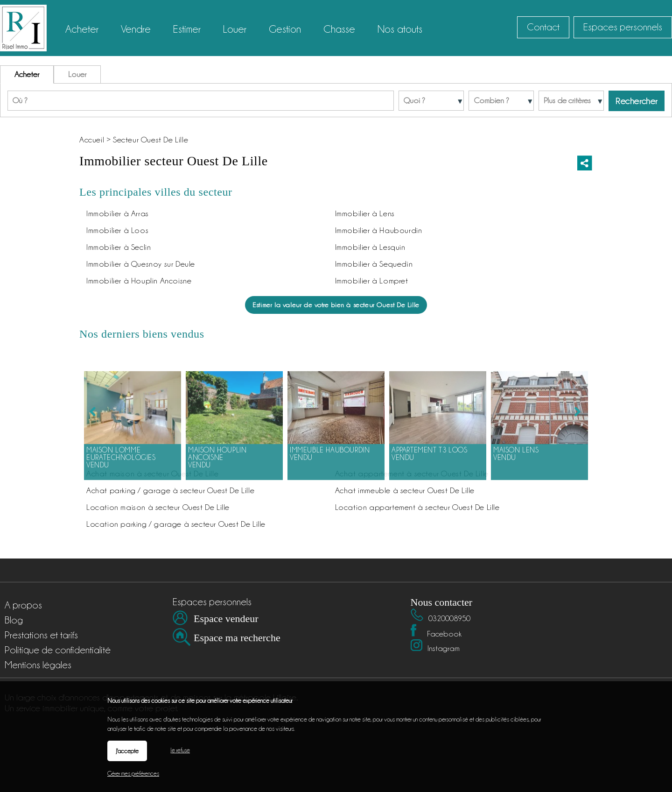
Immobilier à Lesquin (370, 247)
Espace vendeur (226, 619)
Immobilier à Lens (365, 213)
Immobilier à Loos (117, 230)
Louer (77, 74)
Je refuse (180, 750)
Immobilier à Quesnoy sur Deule (141, 264)
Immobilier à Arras (118, 213)
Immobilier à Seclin (119, 247)
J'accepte (127, 751)
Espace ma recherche (237, 638)
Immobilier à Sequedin (374, 264)
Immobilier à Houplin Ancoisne (139, 281)
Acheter (27, 74)
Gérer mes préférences (133, 773)
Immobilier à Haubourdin (379, 230)
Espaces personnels (623, 27)
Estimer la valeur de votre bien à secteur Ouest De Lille (336, 305)
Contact (543, 27)
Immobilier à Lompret (372, 281)
